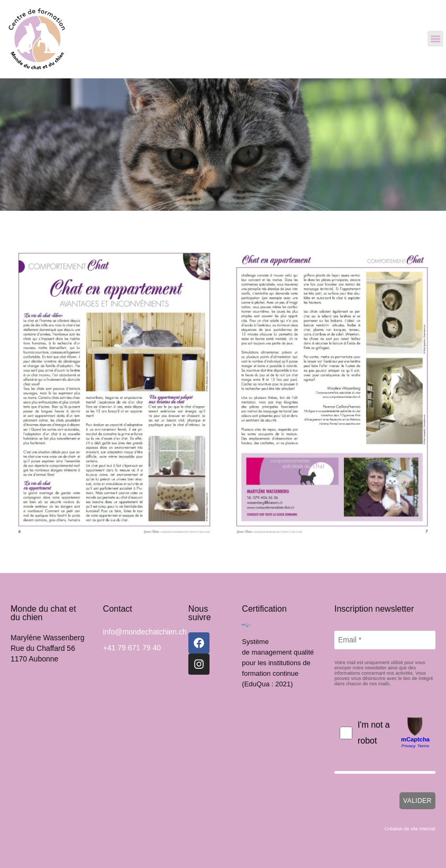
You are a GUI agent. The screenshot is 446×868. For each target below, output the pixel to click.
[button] (435, 39)
